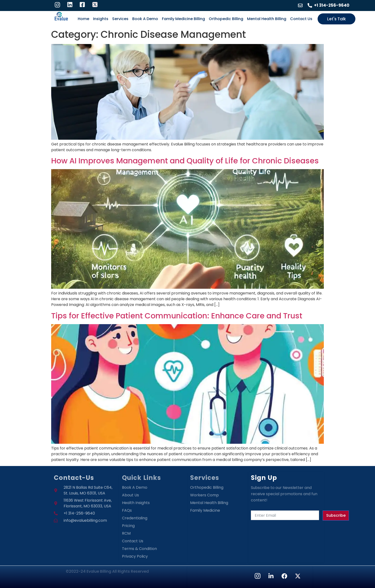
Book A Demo (145, 19)
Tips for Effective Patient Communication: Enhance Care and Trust (177, 316)
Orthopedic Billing (226, 19)
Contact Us (301, 19)
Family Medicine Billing (183, 19)
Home (83, 19)
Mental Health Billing (267, 19)
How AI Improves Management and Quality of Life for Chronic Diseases (185, 161)
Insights (101, 19)
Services (120, 19)
